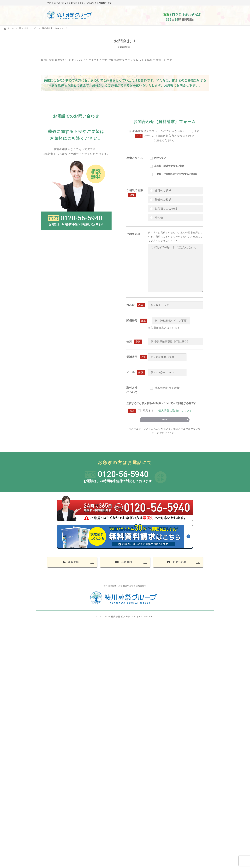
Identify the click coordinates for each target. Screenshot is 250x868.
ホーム (11, 28)
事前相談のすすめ (28, 28)
